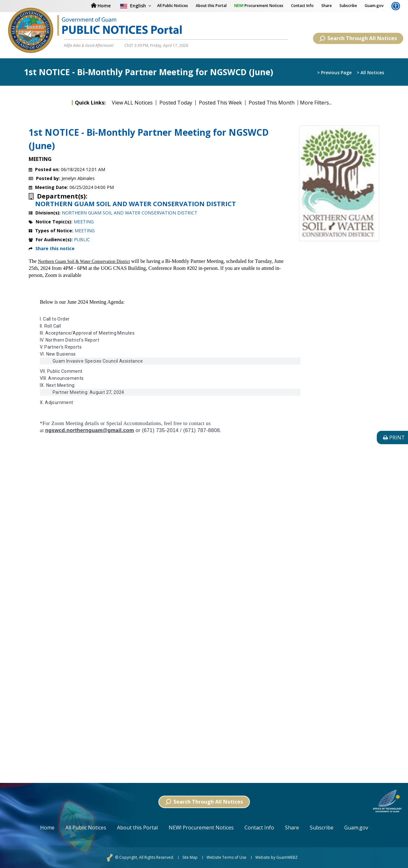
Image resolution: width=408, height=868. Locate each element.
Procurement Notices (259, 6)
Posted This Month (272, 103)
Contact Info (302, 6)
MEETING (84, 222)
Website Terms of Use (226, 857)
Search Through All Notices (358, 38)
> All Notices (370, 72)
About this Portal (211, 6)
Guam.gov (374, 6)
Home (47, 828)
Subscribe (348, 6)
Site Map (190, 857)
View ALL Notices (132, 103)
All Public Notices (86, 828)
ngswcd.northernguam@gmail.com (90, 430)
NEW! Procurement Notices (201, 828)
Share (327, 6)
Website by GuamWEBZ (277, 857)
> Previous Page (334, 72)
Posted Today (176, 103)
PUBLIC (82, 239)
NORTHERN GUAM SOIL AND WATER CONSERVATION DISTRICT (135, 204)
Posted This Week (220, 103)
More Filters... (316, 103)
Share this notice (55, 248)
